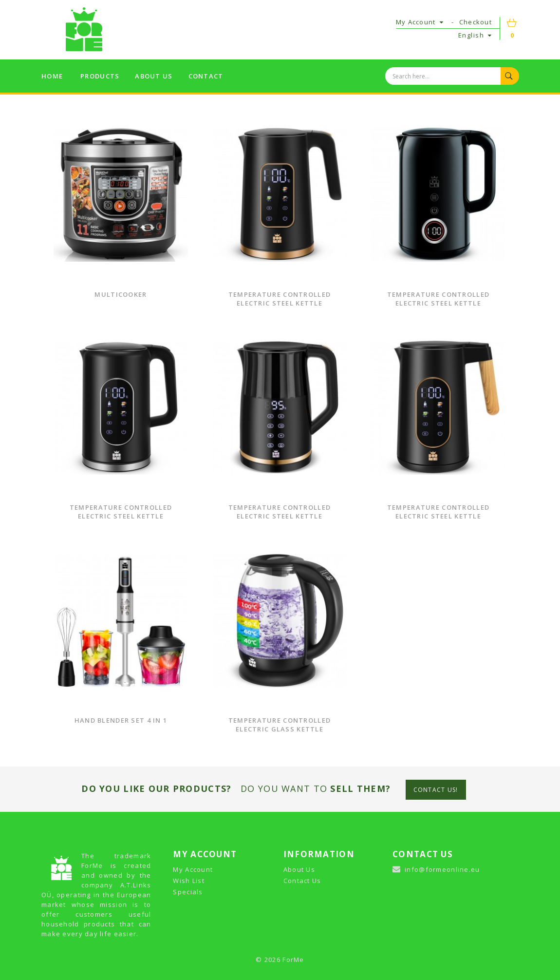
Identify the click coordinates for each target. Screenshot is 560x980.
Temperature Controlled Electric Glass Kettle (280, 725)
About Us (299, 869)
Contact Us (302, 881)
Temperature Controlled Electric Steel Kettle (280, 299)
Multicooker (121, 294)
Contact (206, 76)
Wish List (189, 881)
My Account (193, 869)
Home (52, 76)
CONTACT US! (436, 790)
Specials (188, 892)
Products (100, 76)
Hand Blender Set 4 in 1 (121, 720)
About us (154, 76)
